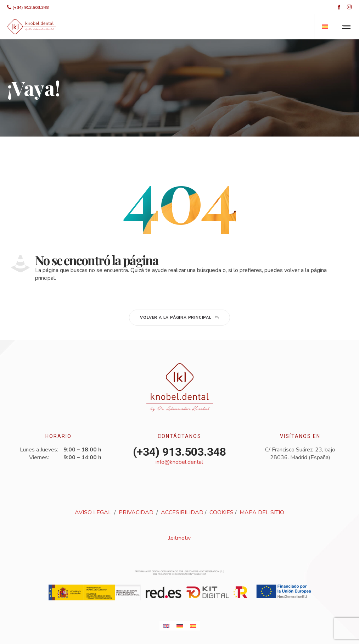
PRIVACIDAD (136, 512)
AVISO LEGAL (93, 512)
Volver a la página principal (179, 318)
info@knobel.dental (179, 462)
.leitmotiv (179, 538)
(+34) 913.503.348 (30, 7)
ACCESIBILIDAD (182, 512)
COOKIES (221, 512)
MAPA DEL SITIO (262, 512)
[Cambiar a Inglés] (166, 626)
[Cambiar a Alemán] (180, 626)
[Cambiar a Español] (193, 626)
